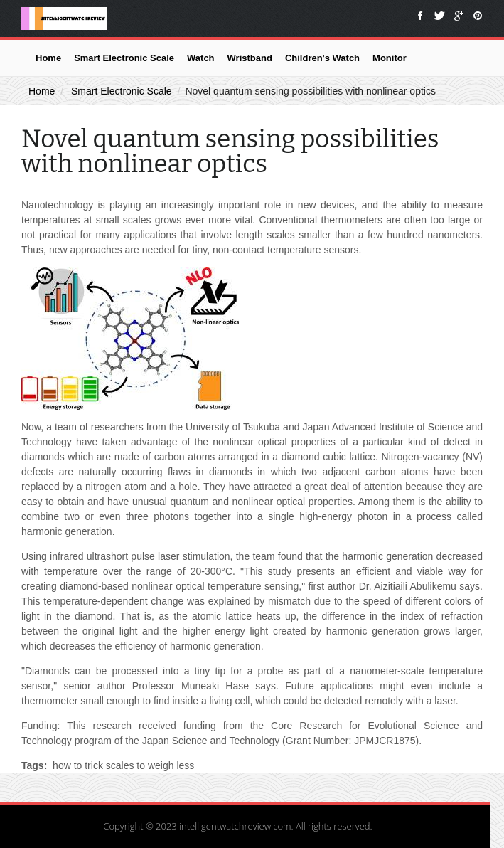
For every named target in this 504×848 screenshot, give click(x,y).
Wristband (250, 58)
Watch (201, 58)
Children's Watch (322, 58)
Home (48, 58)
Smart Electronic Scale (124, 58)
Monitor (390, 58)
